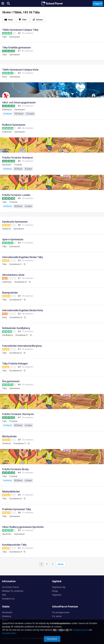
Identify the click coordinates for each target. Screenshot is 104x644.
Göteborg (6, 616)
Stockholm (7, 613)
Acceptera (52, 639)
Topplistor (57, 595)
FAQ (4, 595)
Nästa (61, 564)
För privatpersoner (61, 613)
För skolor (57, 616)
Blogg (55, 591)
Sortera (39, 20)
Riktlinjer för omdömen (13, 591)
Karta (11, 20)
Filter (24, 20)
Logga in (98, 4)
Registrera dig (59, 587)
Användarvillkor (9, 633)
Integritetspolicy (80, 630)
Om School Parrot (10, 587)
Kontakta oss (8, 599)
